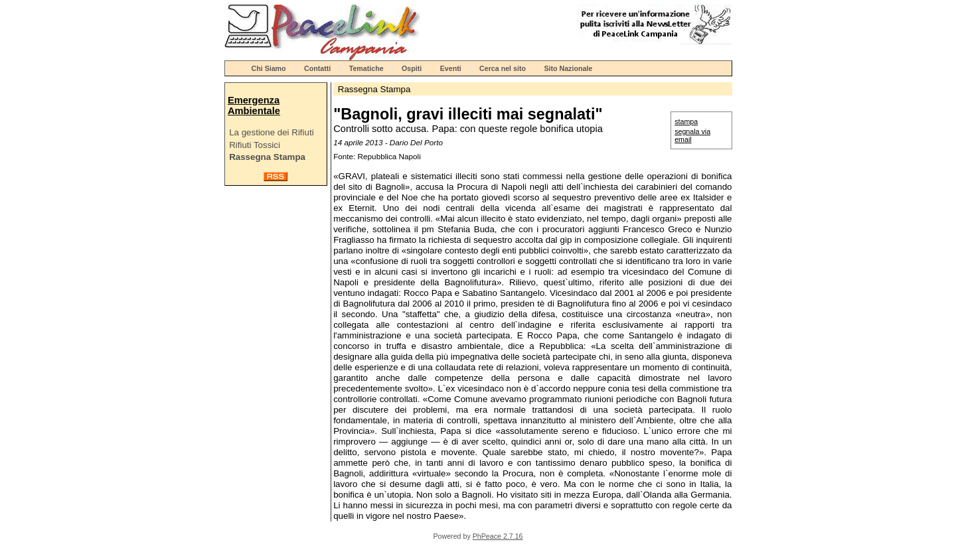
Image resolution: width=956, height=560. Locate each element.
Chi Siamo (269, 68)
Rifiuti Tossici (255, 145)
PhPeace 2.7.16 (498, 536)
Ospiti (412, 68)
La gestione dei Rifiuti (271, 132)
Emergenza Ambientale (254, 105)
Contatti (317, 68)
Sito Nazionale (568, 68)
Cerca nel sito (503, 68)
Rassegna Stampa (267, 157)
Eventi (451, 68)
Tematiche (366, 68)
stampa (686, 121)
